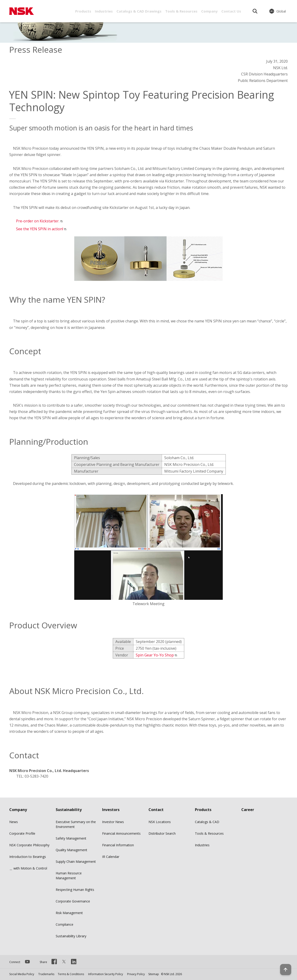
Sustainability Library (71, 936)
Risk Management (69, 913)
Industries (104, 11)
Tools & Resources (181, 11)
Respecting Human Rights (75, 890)
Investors (111, 810)
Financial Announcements (121, 833)
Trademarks (46, 974)
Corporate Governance (73, 901)
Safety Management (71, 838)
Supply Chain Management (76, 862)
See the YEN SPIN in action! (40, 229)
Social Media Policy (22, 974)
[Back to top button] (282, 963)
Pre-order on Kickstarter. (38, 221)
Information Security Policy (106, 974)
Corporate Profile (22, 833)
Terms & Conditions (71, 974)
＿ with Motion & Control (28, 868)
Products (83, 11)
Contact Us (231, 11)
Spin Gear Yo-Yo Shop (155, 655)
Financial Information (118, 845)
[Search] (255, 11)
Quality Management (71, 850)
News (14, 822)
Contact (156, 810)
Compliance (65, 924)
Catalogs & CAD (207, 822)
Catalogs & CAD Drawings (139, 11)
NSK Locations (160, 822)
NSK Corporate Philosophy (29, 845)
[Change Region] (278, 11)
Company (209, 11)
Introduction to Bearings (28, 857)
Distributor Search (162, 833)
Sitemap (154, 974)
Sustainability (69, 810)
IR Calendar (111, 857)
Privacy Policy (136, 974)
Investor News (113, 822)
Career (248, 810)
